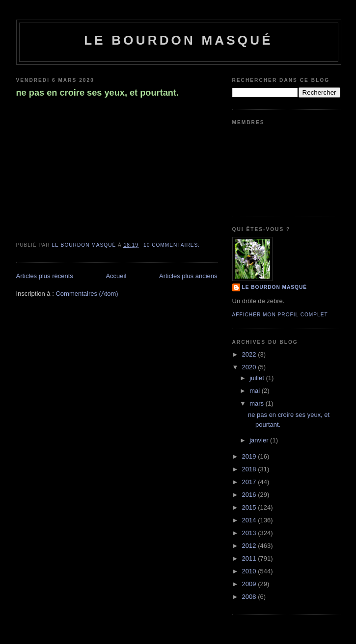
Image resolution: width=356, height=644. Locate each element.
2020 (250, 367)
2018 (250, 469)
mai (256, 391)
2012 (250, 546)
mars (258, 403)
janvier (260, 440)
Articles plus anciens (188, 276)
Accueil (116, 276)
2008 (250, 597)
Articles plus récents (45, 276)
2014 (250, 520)
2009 (250, 584)
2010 (250, 571)
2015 (250, 507)
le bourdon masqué (178, 40)
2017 (250, 482)
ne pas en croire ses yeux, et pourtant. (98, 93)
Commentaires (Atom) (87, 294)
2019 (250, 456)
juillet (258, 378)
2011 (250, 558)
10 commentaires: (173, 245)
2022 (250, 354)
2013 (250, 533)
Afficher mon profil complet (280, 315)
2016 (250, 495)
